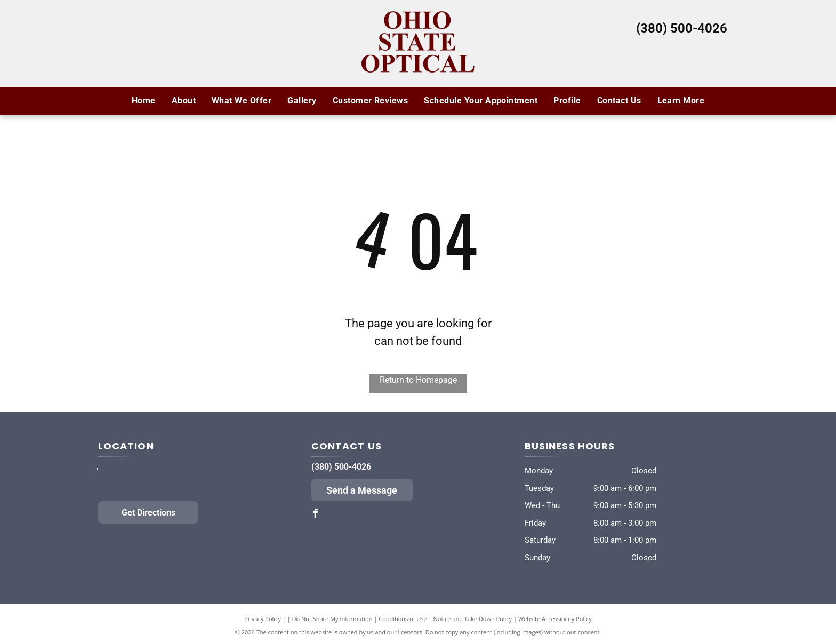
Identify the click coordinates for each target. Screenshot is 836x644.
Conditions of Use (403, 619)
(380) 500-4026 (682, 28)
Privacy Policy (263, 619)
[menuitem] (144, 101)
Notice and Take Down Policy (473, 619)
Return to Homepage (418, 380)
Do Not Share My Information (332, 619)
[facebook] (316, 515)
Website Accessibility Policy (555, 619)
